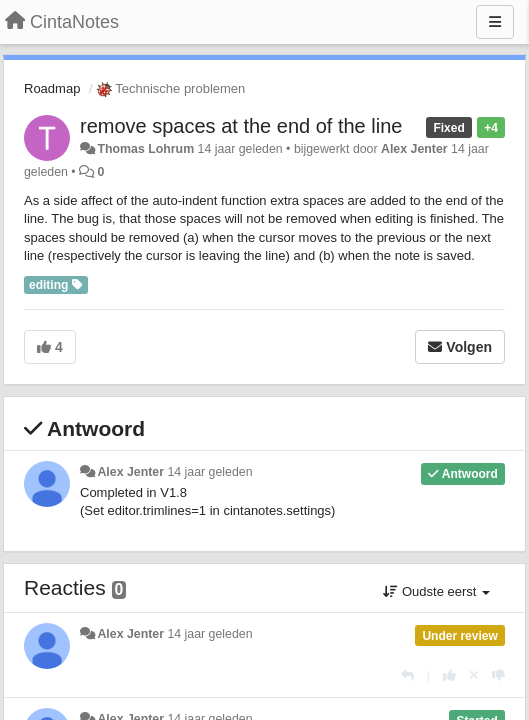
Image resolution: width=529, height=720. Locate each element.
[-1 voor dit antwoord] (498, 675)
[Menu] (495, 22)
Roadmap (52, 88)
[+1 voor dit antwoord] (449, 675)
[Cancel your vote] (474, 675)
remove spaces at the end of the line (241, 126)
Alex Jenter (414, 149)
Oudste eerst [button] (436, 591)
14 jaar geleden (209, 472)
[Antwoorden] (407, 675)
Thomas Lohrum (145, 149)
